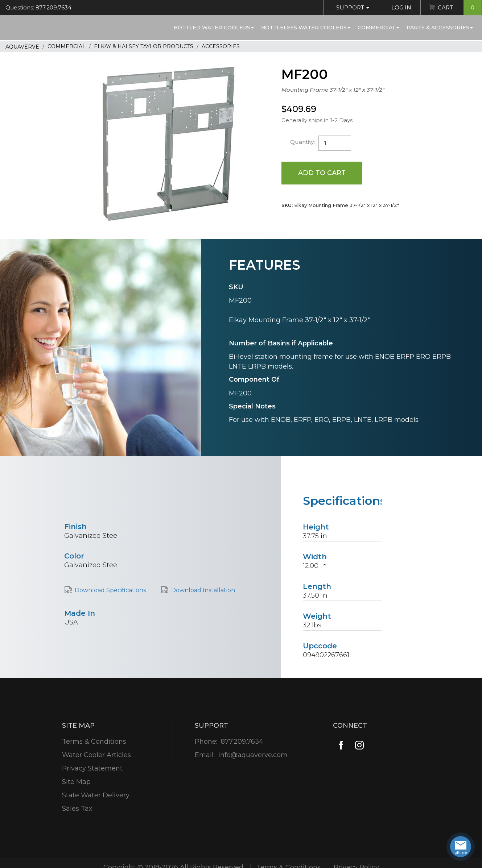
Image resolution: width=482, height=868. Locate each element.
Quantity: (302, 142)
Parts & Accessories (440, 28)
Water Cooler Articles (96, 755)
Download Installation (203, 590)
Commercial (378, 28)
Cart (460, 8)
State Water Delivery (96, 795)
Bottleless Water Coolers (306, 28)
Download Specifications (110, 590)
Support (353, 7)
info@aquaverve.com (253, 755)
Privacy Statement (92, 768)
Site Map (76, 782)
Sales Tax (77, 809)
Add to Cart (322, 173)
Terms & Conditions (94, 742)
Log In (401, 7)
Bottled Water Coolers (214, 28)
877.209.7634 (242, 742)
